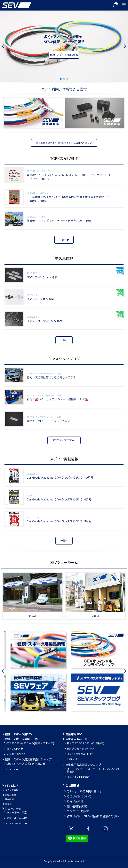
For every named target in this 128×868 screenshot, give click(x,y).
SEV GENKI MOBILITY (80, 754)
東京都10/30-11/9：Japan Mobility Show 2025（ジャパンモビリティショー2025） (68, 175)
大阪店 (95, 616)
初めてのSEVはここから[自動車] (86, 743)
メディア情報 (12, 790)
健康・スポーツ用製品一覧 (21, 739)
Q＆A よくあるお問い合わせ (84, 791)
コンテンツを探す (78, 811)
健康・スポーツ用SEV (19, 734)
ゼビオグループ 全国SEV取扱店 (26, 764)
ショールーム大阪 (17, 818)
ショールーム (13, 808)
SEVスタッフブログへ (64, 440)
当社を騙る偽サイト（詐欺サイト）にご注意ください (64, 143)
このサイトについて (79, 796)
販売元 (8, 804)
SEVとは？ (12, 785)
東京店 (33, 616)
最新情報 (9, 799)
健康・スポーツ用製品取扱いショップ (28, 759)
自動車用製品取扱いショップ (83, 765)
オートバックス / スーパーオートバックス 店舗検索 (93, 770)
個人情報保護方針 (78, 806)
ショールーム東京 (17, 812)
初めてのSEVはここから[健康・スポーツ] (30, 743)
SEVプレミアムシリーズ (81, 749)
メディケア (12, 769)
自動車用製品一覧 (76, 739)
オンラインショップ (16, 824)
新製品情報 (10, 795)
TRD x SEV (73, 759)
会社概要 (72, 785)
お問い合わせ (75, 801)
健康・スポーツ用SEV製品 (64, 56)
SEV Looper (15, 749)
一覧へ (64, 240)
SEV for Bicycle (16, 754)
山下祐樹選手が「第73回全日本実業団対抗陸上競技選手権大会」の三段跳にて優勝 (68, 197)
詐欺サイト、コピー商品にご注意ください (93, 816)
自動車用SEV (74, 734)
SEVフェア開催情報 (78, 777)
